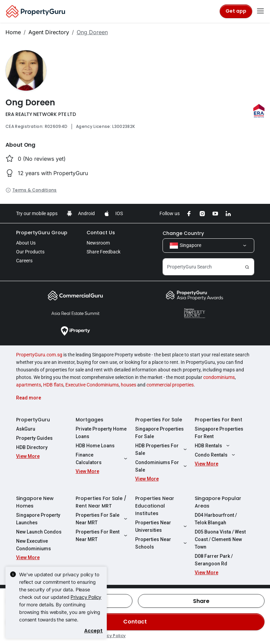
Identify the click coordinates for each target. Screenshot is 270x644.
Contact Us (101, 233)
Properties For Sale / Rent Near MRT (101, 502)
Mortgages (89, 420)
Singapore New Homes (35, 502)
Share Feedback (104, 252)
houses (128, 385)
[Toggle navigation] (260, 11)
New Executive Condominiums (34, 545)
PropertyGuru (33, 420)
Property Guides (34, 438)
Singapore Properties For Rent (219, 433)
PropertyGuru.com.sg (39, 355)
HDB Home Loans (95, 446)
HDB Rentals (213, 446)
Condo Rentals (216, 455)
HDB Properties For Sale (162, 449)
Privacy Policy (86, 597)
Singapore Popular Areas (218, 502)
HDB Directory (32, 447)
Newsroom (98, 243)
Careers (24, 261)
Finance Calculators (102, 459)
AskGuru (26, 429)
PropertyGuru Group (42, 233)
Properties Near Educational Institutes (155, 506)
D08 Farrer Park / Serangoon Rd (214, 560)
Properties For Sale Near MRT (102, 519)
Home (13, 32)
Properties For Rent (218, 420)
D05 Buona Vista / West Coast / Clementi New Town (220, 539)
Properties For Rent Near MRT (102, 536)
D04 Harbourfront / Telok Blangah (216, 519)
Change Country (183, 233)
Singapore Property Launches (38, 519)
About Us (26, 243)
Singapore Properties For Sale (159, 433)
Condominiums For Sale (162, 466)
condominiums (219, 377)
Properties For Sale (159, 420)
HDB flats (53, 385)
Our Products (30, 252)
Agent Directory (49, 32)
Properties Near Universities (162, 526)
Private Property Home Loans (101, 433)
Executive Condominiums (92, 385)
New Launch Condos (39, 532)
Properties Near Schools (162, 543)
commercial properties (170, 385)
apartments (29, 385)
